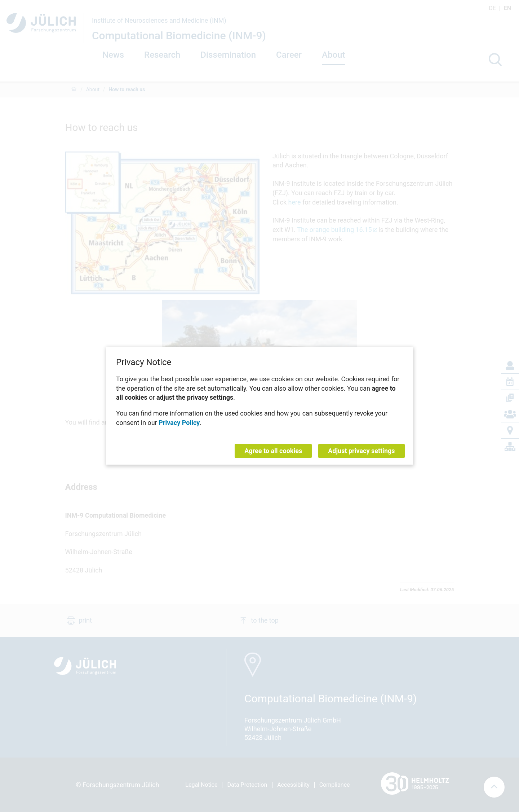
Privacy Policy (179, 423)
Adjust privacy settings (361, 451)
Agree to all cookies (273, 451)
